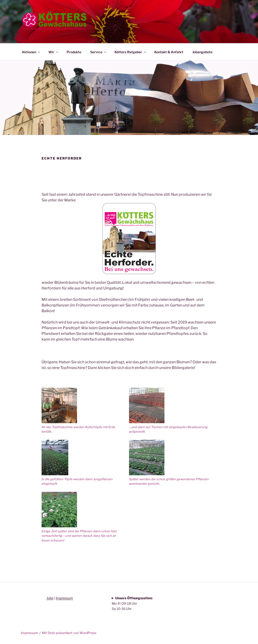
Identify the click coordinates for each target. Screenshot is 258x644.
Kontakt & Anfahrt (169, 52)
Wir (54, 52)
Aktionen (31, 52)
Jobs (50, 598)
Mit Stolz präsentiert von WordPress (69, 633)
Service (99, 52)
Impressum (64, 598)
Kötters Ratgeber (131, 52)
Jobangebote (202, 52)
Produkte (74, 52)
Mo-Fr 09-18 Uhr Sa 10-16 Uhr (132, 603)
